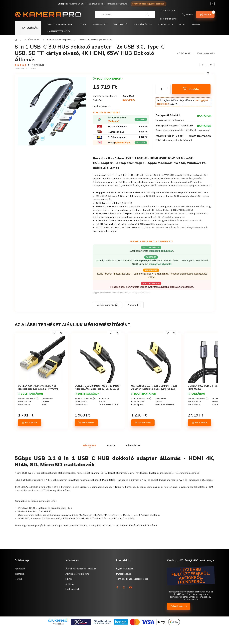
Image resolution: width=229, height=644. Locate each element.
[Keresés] (147, 15)
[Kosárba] (191, 89)
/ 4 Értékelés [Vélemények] (37, 65)
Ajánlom (132, 305)
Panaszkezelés (124, 574)
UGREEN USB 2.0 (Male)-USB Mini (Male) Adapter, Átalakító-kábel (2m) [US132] (154, 387)
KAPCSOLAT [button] (165, 25)
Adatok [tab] (111, 446)
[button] (28, 28)
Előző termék (185, 53)
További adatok (101, 106)
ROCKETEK (129, 100)
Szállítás (70, 584)
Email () (119, 143)
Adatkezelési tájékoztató (77, 574)
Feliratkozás (177, 606)
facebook (117, 587)
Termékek (19, 574)
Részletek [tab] (90, 446)
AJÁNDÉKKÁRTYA (143, 25)
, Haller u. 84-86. (71, 4)
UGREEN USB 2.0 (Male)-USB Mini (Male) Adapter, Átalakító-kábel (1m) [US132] (97, 387)
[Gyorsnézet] (61, 333)
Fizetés (69, 579)
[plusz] (167, 88)
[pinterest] (211, 65)
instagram (124, 587)
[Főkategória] (16, 40)
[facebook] (203, 65)
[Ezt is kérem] (30, 423)
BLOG (182, 25)
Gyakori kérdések (125, 569)
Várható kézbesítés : (28, 398)
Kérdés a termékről (105, 305)
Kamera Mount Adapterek (59, 40)
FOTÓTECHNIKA (32, 40)
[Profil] (187, 15)
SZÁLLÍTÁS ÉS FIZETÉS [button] (59, 25)
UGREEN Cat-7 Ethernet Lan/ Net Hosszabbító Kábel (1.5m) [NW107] (38, 387)
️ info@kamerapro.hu (117, 4)
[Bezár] (213, 4)
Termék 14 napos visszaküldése (132, 579)
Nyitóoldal (20, 569)
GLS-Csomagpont (117, 137)
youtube (131, 587)
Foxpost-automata (117, 127)
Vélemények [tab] (133, 446)
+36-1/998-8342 (95, 4)
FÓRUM (196, 25)
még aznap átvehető (160, 264)
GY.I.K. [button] (82, 25)
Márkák (18, 579)
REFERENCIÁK (100, 25)
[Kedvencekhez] (208, 73)
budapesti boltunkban (161, 251)
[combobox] (125, 15)
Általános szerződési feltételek (81, 569)
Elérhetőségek (72, 589)
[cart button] (205, 15)
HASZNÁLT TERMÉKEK (59, 32)
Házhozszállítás (116, 132)
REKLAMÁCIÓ (120, 25)
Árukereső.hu (58, 624)
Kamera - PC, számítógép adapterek (95, 40)
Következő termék (205, 53)
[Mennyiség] (161, 89)
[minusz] (167, 90)
